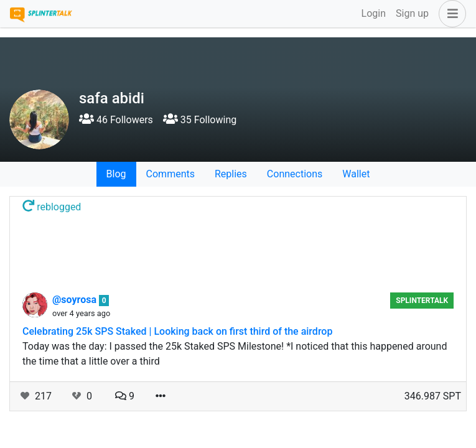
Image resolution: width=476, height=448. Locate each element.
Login (374, 13)
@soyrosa (76, 300)
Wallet (356, 174)
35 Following (200, 120)
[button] (450, 14)
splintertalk (422, 301)
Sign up (412, 13)
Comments (170, 174)
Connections (295, 174)
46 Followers (116, 120)
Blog (116, 174)
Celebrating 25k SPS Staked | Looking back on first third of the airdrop (177, 331)
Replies (231, 174)
